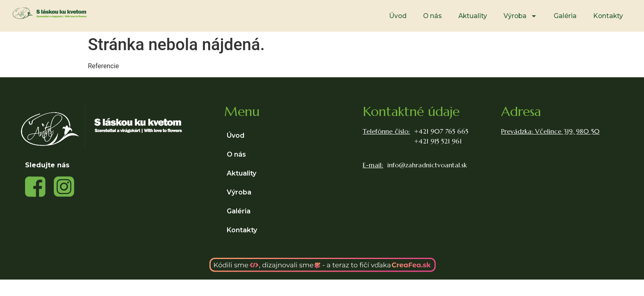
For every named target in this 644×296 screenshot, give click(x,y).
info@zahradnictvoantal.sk (427, 165)
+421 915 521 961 (438, 141)
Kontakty (608, 16)
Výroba (520, 16)
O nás (432, 16)
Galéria (565, 16)
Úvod (398, 16)
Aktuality (473, 16)
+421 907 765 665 (441, 131)
